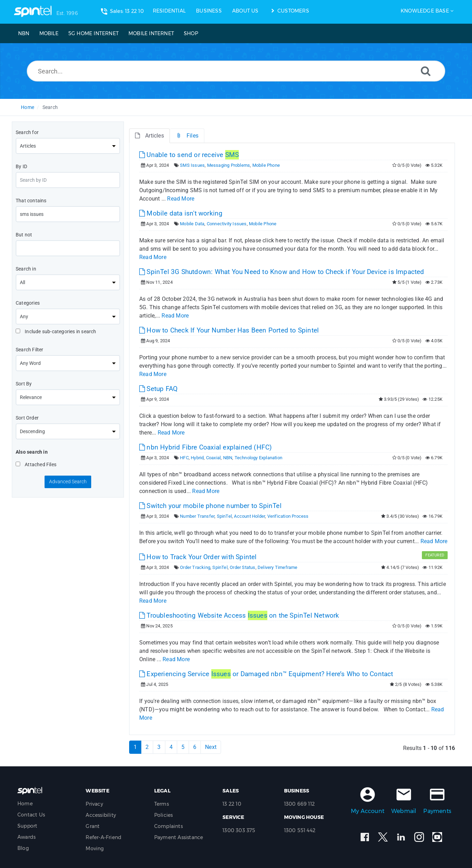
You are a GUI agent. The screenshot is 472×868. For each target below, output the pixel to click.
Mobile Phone (266, 165)
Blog (23, 848)
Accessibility (101, 815)
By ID (21, 166)
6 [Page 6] (195, 747)
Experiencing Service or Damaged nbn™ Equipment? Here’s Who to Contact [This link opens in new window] (266, 674)
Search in (26, 269)
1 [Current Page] (135, 747)
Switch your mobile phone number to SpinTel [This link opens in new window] (210, 506)
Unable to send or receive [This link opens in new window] (189, 155)
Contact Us (31, 815)
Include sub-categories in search (56, 331)
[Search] (426, 71)
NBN (228, 458)
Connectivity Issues (227, 224)
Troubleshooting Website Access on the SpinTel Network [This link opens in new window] (239, 615)
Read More (181, 199)
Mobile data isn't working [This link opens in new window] (181, 213)
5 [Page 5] (183, 747)
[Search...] (236, 71)
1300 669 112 (299, 804)
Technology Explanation (258, 458)
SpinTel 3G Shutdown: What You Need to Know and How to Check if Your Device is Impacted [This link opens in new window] (282, 272)
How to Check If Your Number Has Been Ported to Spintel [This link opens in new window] (229, 330)
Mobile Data (192, 224)
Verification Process (288, 516)
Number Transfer (197, 516)
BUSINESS (209, 11)
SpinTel (224, 516)
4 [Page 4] (171, 747)
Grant (93, 826)
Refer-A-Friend (104, 837)
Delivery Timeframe (278, 567)
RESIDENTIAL (169, 11)
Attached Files (36, 464)
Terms (162, 804)
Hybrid (197, 458)
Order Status (242, 567)
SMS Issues (192, 165)
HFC (184, 458)
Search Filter (30, 350)
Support (27, 826)
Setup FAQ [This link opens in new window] (158, 389)
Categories (28, 303)
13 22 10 (232, 804)
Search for (27, 132)
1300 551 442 (300, 830)
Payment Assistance (179, 837)
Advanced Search (68, 482)
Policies (164, 815)
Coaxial (213, 458)
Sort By (24, 384)
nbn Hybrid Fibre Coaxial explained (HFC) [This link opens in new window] (206, 447)
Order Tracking (195, 567)
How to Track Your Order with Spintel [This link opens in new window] (198, 557)
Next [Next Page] (211, 747)
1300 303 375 (239, 830)
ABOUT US (245, 11)
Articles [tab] (150, 136)
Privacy (94, 804)
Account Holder (249, 516)
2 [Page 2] (147, 747)
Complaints (168, 826)
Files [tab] (187, 136)
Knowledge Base (425, 11)
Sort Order (27, 418)
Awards (26, 837)
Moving (95, 849)
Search (50, 107)
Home (27, 107)
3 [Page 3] (159, 747)
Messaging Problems (229, 165)
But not (24, 235)
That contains (31, 201)
